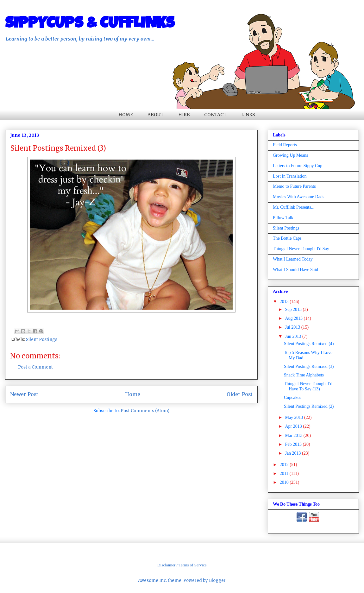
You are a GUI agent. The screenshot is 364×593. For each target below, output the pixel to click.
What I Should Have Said (295, 270)
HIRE (184, 115)
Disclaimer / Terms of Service (182, 565)
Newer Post (24, 394)
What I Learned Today (293, 259)
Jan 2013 (293, 453)
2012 (285, 465)
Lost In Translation (290, 176)
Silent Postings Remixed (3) (309, 366)
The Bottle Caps (287, 238)
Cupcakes (292, 397)
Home (133, 394)
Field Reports (285, 145)
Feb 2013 (294, 444)
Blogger (217, 580)
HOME (126, 115)
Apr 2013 (294, 426)
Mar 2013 (294, 435)
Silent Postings (42, 340)
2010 (285, 482)
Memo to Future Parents (294, 186)
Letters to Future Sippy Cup (298, 166)
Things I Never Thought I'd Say (301, 249)
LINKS (248, 115)
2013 (285, 302)
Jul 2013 (293, 327)
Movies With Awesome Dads (298, 197)
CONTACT (215, 115)
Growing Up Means (290, 155)
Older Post (240, 394)
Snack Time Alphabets (304, 375)
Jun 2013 (293, 336)
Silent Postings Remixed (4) (309, 344)
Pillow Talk (283, 218)
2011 (285, 473)
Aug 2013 (294, 318)
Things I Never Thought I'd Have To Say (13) (308, 386)
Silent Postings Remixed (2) (309, 406)
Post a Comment (35, 367)
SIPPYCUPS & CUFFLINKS (90, 24)
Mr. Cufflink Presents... (294, 207)
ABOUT (156, 115)
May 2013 (295, 417)
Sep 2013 (294, 309)
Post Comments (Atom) (145, 411)
